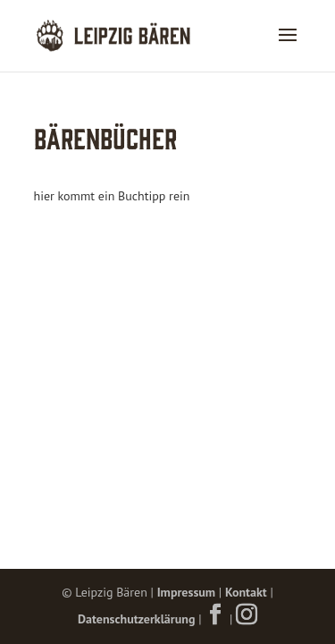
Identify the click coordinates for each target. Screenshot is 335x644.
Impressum (186, 592)
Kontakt (246, 592)
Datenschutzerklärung (136, 619)
